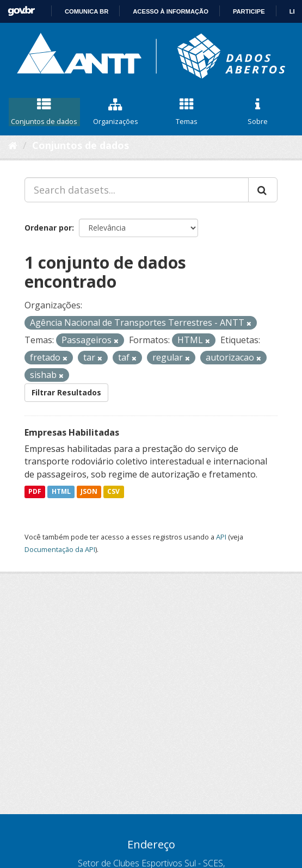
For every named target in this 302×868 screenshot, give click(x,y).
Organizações (116, 112)
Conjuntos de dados (44, 112)
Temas (187, 112)
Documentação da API (60, 549)
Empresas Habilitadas (72, 432)
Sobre (258, 112)
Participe (249, 11)
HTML (61, 492)
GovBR (21, 11)
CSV (113, 492)
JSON (89, 492)
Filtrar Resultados (66, 392)
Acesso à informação (171, 11)
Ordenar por (48, 228)
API (221, 537)
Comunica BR (87, 11)
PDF (35, 492)
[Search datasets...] (137, 190)
